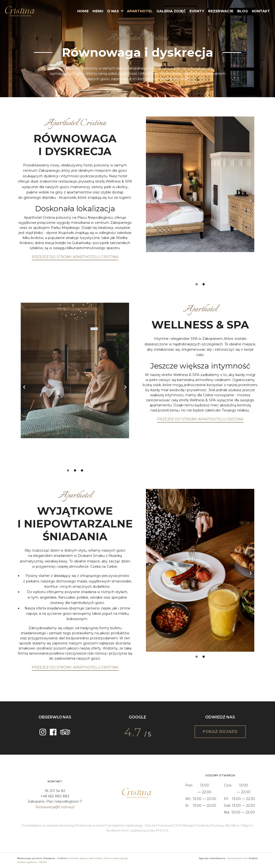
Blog (243, 11)
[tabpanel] (200, 198)
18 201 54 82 (55, 791)
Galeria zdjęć (171, 11)
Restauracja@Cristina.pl (55, 807)
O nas (113, 11)
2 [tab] (204, 284)
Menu (98, 11)
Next (251, 201)
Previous (150, 201)
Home (83, 11)
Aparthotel (140, 11)
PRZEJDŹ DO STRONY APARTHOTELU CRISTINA (75, 257)
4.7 (133, 732)
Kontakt (261, 11)
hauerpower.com (238, 858)
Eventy (197, 11)
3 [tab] (82, 470)
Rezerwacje (221, 11)
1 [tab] (197, 284)
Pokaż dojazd (220, 732)
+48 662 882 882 (55, 796)
